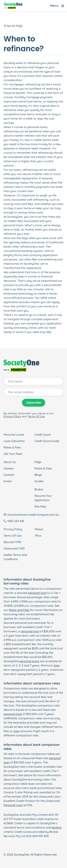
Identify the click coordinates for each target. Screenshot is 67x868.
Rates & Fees (12, 447)
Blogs (38, 475)
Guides (39, 481)
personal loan (37, 593)
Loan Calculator (14, 441)
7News (39, 529)
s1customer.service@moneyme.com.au (33, 515)
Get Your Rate (13, 454)
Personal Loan (13, 805)
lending (57, 827)
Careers (9, 468)
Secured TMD (12, 542)
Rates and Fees (19, 610)
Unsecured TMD (14, 548)
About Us (10, 462)
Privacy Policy (13, 529)
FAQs (38, 462)
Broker (39, 489)
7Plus (38, 536)
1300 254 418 (16, 521)
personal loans (29, 661)
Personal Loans (14, 435)
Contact (9, 475)
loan (57, 665)
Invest (8, 481)
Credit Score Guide (47, 441)
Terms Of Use (13, 536)
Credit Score (43, 435)
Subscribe (34, 403)
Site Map (40, 506)
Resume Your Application (43, 498)
